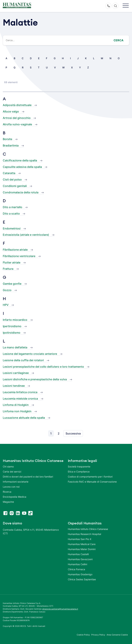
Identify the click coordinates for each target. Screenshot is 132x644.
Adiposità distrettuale (17, 105)
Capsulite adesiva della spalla (22, 167)
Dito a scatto (11, 214)
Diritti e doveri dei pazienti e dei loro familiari (28, 477)
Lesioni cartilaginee (16, 373)
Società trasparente (79, 467)
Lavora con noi (11, 487)
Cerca (119, 40)
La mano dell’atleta (15, 347)
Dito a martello (13, 207)
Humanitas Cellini (77, 564)
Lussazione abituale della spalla (24, 418)
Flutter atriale (12, 262)
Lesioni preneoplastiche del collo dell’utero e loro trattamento (43, 367)
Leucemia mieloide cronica (20, 399)
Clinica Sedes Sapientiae (82, 579)
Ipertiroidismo (12, 326)
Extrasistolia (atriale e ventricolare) (26, 235)
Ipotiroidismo (12, 333)
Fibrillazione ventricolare (19, 256)
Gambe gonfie (12, 284)
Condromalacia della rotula (21, 192)
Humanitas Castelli (78, 554)
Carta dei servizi (12, 472)
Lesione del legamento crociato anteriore (30, 354)
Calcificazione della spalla (20, 160)
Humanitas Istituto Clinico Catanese (88, 529)
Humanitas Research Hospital (84, 534)
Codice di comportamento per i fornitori (90, 477)
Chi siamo (8, 467)
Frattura (8, 269)
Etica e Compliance (79, 472)
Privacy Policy (98, 635)
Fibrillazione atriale (15, 250)
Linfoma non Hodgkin (17, 411)
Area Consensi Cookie (117, 635)
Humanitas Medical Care (82, 544)
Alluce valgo (11, 111)
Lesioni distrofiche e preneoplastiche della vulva (35, 379)
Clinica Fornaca (76, 569)
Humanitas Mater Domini (82, 549)
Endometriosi (12, 228)
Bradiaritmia (11, 145)
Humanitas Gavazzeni (80, 559)
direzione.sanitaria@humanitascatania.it (60, 609)
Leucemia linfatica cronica (20, 392)
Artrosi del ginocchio (17, 118)
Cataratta (9, 173)
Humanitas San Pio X (80, 539)
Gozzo (7, 290)
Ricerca (7, 492)
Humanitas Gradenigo (80, 574)
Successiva (73, 433)
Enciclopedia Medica (15, 497)
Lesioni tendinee (14, 386)
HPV (6, 305)
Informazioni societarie (16, 482)
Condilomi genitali (15, 186)
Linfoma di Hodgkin (16, 405)
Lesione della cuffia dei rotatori (23, 360)
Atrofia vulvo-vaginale (17, 124)
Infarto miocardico (15, 320)
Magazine (8, 502)
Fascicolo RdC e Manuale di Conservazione (92, 482)
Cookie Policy (83, 635)
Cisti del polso (12, 179)
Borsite (7, 139)
